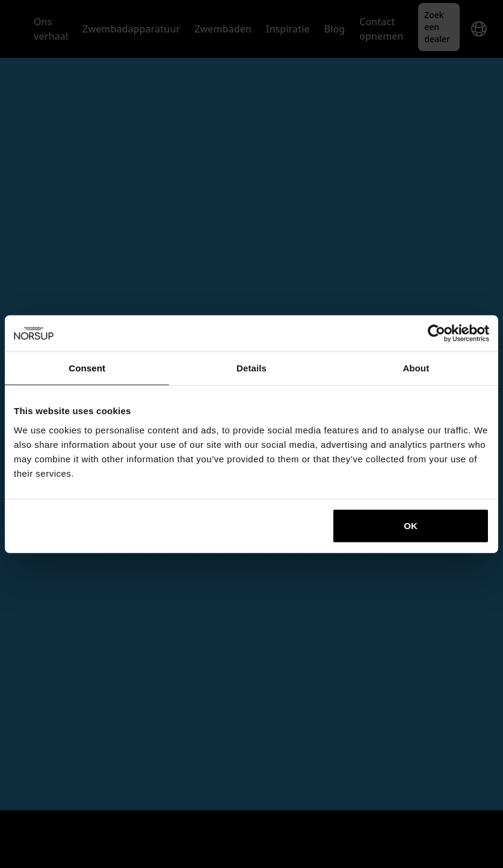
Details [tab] (251, 368)
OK (411, 525)
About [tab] (416, 368)
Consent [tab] (87, 368)
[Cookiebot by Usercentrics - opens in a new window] (437, 333)
